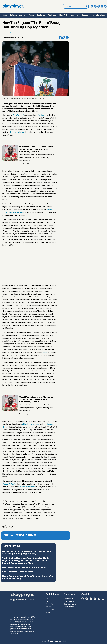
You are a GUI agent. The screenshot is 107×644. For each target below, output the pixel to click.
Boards (85, 15)
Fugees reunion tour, (18, 132)
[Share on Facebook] (60, 38)
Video (73, 15)
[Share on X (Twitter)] (64, 38)
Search (63, 4)
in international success (27, 487)
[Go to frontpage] (13, 6)
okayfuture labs (98, 15)
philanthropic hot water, (31, 424)
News (31, 15)
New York (63, 15)
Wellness (52, 15)
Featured (41, 15)
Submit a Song (70, 604)
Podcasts (50, 609)
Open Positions (70, 607)
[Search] (86, 6)
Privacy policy (69, 601)
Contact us (68, 599)
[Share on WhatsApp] (67, 38)
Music (48, 601)
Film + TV (49, 604)
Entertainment (16, 15)
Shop (5, 15)
